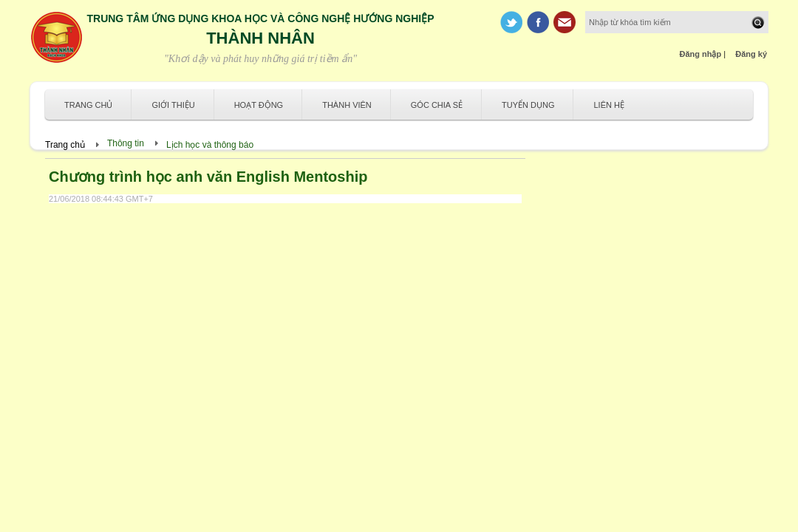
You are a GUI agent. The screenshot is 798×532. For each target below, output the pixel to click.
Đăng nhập (701, 54)
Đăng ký (751, 54)
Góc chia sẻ (437, 105)
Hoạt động (259, 105)
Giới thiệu (173, 105)
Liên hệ (608, 105)
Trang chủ (88, 105)
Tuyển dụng (528, 105)
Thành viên (347, 105)
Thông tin (126, 143)
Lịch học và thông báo (210, 145)
